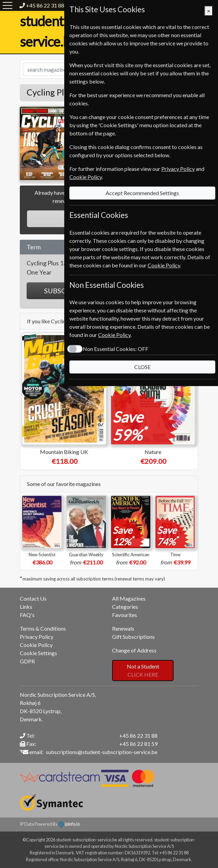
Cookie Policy (36, 645)
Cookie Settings (38, 653)
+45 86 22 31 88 (45, 5)
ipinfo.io (69, 824)
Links (26, 607)
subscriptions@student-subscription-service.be (102, 752)
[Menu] (8, 5)
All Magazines (129, 598)
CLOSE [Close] (142, 367)
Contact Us (33, 598)
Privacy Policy (37, 637)
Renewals (123, 628)
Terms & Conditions (43, 628)
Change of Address (134, 650)
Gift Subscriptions (133, 637)
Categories (125, 607)
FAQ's (27, 615)
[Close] (209, 11)
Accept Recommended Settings (142, 193)
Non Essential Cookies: (115, 349)
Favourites (125, 615)
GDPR (27, 661)
